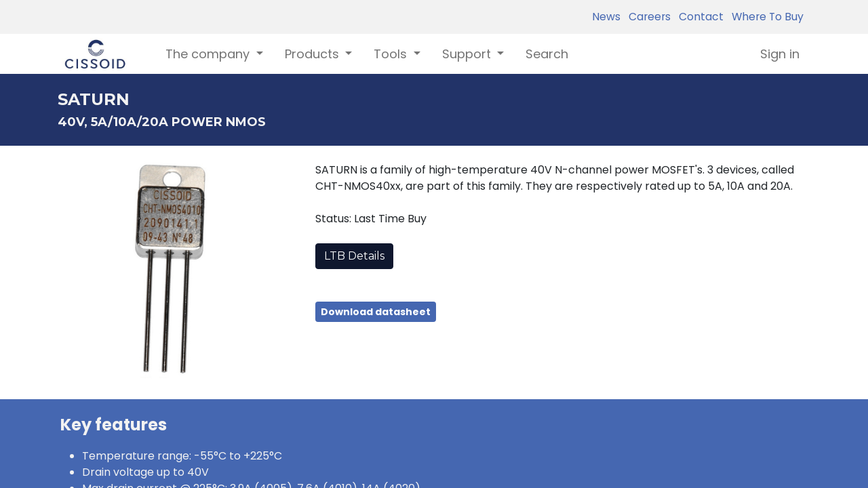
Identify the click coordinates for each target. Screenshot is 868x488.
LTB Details (354, 256)
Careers (647, 17)
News (606, 17)
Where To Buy (765, 17)
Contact (698, 17)
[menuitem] (547, 54)
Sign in (780, 54)
